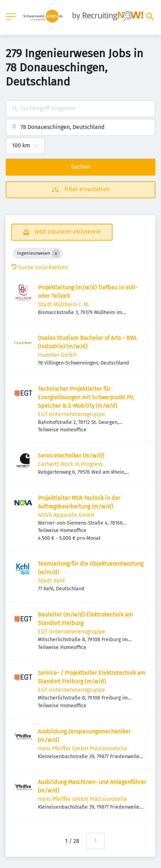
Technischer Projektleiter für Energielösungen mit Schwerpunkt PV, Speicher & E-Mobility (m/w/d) (86, 397)
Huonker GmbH (57, 355)
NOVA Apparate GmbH (66, 515)
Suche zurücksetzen (40, 267)
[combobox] (80, 109)
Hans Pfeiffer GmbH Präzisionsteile (82, 748)
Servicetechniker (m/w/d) (71, 456)
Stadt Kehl (51, 581)
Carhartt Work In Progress (70, 464)
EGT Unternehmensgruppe (71, 414)
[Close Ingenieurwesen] (56, 253)
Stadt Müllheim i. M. (64, 304)
